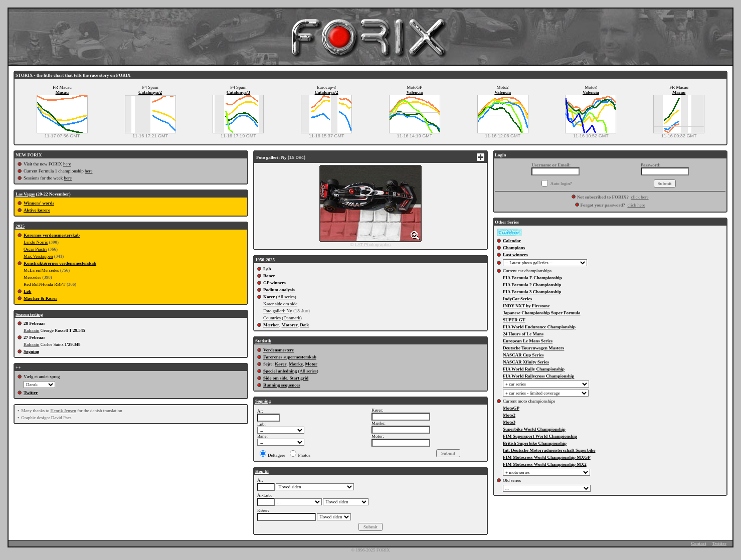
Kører (269, 297)
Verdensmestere (279, 350)
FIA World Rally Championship (534, 369)
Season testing (29, 314)
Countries (272, 318)
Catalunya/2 (150, 92)
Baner (269, 276)
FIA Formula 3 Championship (532, 292)
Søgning (31, 351)
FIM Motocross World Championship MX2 (545, 464)
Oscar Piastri (35, 249)
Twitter (31, 393)
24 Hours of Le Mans (523, 334)
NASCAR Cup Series (523, 355)
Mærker (271, 325)
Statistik (263, 341)
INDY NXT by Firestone (526, 306)
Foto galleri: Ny (278, 311)
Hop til (262, 471)
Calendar (512, 241)
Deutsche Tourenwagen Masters (533, 348)
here (67, 164)
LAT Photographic (373, 245)
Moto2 (509, 415)
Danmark (292, 318)
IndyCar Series (517, 299)
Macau (62, 92)
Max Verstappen (38, 256)
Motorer (289, 325)
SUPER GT (514, 320)
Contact (699, 543)
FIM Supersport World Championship (540, 436)
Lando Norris (36, 242)
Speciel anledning (280, 371)
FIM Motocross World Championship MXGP (547, 457)
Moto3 (509, 422)
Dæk (304, 325)
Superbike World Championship (534, 429)
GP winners (274, 283)
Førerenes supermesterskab (290, 357)
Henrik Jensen (63, 411)
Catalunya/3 (238, 92)
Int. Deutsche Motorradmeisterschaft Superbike (549, 450)
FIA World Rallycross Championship (538, 376)
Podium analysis (279, 290)
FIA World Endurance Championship (539, 327)
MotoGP (511, 408)
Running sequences (282, 385)
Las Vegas (25, 194)
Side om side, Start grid (286, 378)
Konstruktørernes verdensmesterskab (60, 263)
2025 (20, 226)
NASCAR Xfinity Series (526, 362)
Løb (28, 291)
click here (639, 197)
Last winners (515, 255)
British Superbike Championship (535, 443)
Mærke (296, 364)
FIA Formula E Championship (532, 278)
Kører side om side (280, 304)
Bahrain (32, 330)
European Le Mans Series (528, 341)
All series (286, 297)
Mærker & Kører (40, 298)
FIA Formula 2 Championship (532, 285)
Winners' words (39, 203)
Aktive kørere (37, 210)
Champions (514, 248)
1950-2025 (265, 260)
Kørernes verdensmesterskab (52, 235)
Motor (312, 364)
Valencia (415, 92)
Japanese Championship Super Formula (542, 313)
